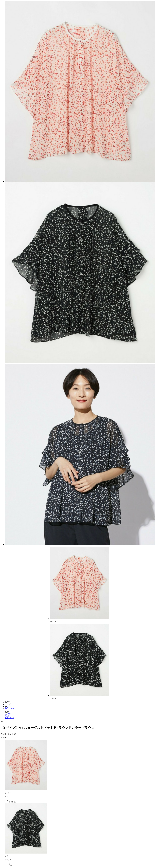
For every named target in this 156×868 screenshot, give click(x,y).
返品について (10, 708)
